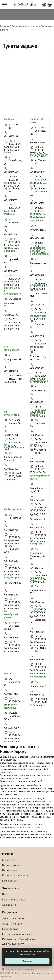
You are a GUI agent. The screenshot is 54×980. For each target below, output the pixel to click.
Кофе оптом (10, 881)
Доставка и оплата (14, 919)
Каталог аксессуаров (15, 875)
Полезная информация (25, 26)
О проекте (8, 860)
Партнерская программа (18, 934)
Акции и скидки (12, 924)
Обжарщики (10, 905)
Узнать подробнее (27, 954)
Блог (5, 894)
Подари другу (11, 929)
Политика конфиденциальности (18, 969)
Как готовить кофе (14, 900)
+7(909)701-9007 (13, 944)
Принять (27, 961)
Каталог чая (10, 870)
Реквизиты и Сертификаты (19, 939)
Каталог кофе (11, 865)
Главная (5, 26)
